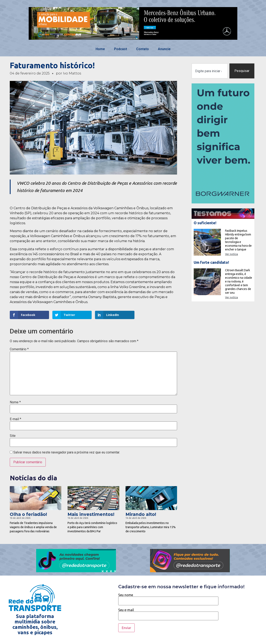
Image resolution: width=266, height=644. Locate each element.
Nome (15, 402)
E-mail (15, 419)
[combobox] (210, 71)
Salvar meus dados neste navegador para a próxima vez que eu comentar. (67, 452)
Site (13, 436)
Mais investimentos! (91, 514)
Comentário (19, 349)
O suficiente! (205, 223)
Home (100, 49)
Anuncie (164, 49)
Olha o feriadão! (28, 514)
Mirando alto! (141, 514)
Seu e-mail (168, 613)
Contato (142, 49)
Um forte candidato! (211, 262)
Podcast (121, 49)
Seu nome (168, 598)
